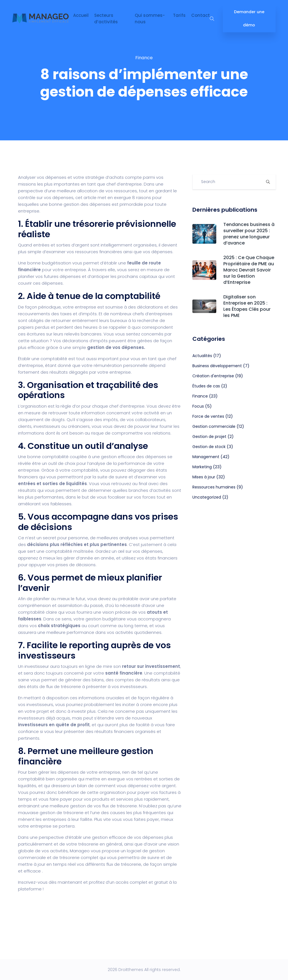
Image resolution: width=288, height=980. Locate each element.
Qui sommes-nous (150, 19)
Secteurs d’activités (106, 19)
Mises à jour (204, 477)
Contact (201, 15)
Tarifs (179, 15)
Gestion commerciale (214, 426)
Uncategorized (207, 497)
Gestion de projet (209, 437)
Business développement (217, 366)
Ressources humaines (214, 487)
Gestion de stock (209, 447)
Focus (198, 406)
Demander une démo (249, 18)
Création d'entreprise (213, 376)
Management (206, 457)
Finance (144, 58)
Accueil (81, 15)
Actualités (202, 356)
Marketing (202, 467)
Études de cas (206, 386)
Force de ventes (208, 416)
